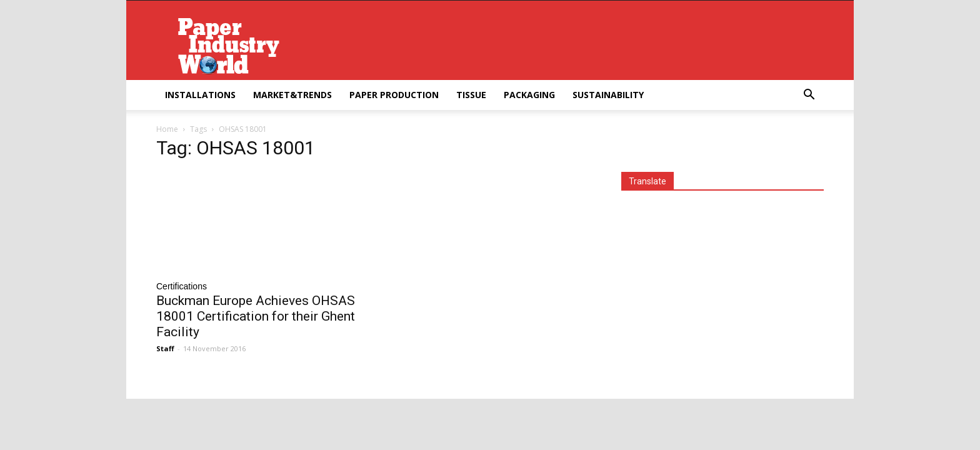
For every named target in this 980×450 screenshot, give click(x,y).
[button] (809, 96)
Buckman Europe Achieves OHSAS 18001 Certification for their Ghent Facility (256, 316)
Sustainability (608, 95)
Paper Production (394, 95)
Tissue (471, 95)
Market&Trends (292, 95)
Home (167, 129)
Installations (200, 95)
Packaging (529, 95)
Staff (165, 348)
